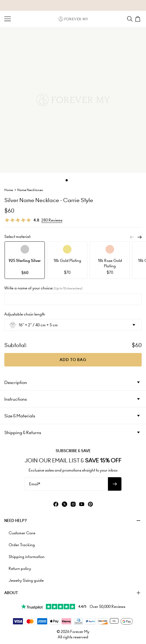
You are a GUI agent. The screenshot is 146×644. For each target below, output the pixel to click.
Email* (35, 484)
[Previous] (132, 237)
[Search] (130, 19)
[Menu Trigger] (8, 19)
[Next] (140, 237)
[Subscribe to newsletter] (115, 484)
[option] (25, 260)
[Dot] (67, 180)
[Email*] (66, 484)
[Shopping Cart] (138, 19)
